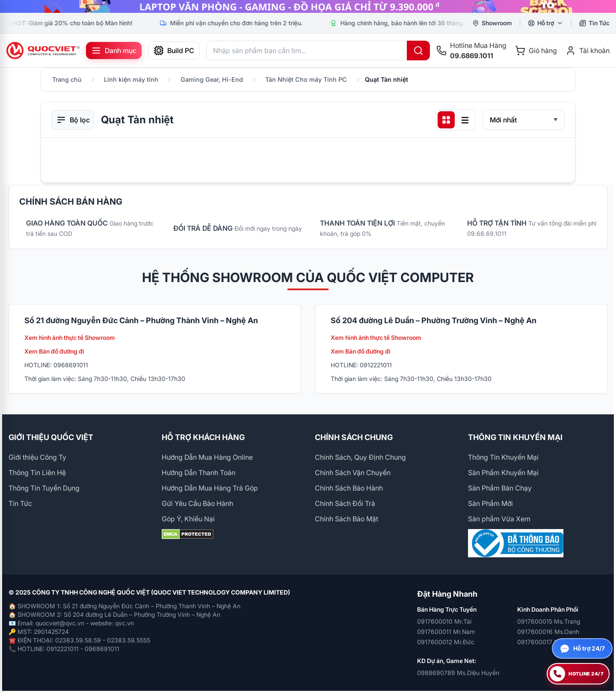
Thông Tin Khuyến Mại (503, 457)
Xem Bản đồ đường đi (54, 351)
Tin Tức (20, 503)
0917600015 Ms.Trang (549, 621)
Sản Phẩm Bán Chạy (500, 488)
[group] (308, 6)
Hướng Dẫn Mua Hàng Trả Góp (210, 488)
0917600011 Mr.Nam (446, 632)
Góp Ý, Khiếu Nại (188, 519)
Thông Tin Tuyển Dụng (44, 488)
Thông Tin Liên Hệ (37, 473)
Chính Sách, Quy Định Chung (360, 457)
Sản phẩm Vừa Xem (499, 519)
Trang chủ (67, 79)
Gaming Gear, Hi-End (212, 79)
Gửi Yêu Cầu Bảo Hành (197, 503)
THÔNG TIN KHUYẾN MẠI (515, 437)
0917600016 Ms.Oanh (548, 632)
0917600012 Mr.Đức (446, 642)
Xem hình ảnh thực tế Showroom (70, 338)
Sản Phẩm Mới (490, 503)
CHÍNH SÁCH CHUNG (354, 437)
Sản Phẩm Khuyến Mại (503, 473)
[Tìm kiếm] (418, 51)
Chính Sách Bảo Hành (349, 488)
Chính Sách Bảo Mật (346, 519)
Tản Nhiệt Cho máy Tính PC (306, 79)
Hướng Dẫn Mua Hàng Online (207, 457)
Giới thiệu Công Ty (37, 457)
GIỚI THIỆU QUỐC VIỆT (51, 437)
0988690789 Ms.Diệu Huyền (458, 673)
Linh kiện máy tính (131, 79)
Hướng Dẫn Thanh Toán (198, 473)
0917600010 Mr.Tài (444, 621)
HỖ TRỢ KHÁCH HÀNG (203, 437)
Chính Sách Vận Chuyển (353, 473)
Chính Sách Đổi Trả (345, 503)
